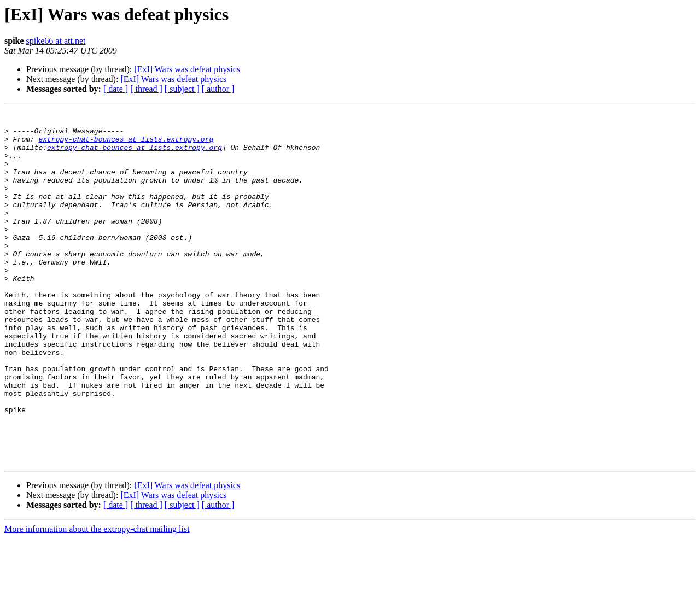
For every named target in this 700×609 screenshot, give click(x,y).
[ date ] (116, 89)
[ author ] (218, 89)
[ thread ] (146, 89)
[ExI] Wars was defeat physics (187, 69)
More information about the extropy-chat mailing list (97, 599)
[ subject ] (182, 89)
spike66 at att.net (56, 41)
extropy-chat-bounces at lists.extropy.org (126, 145)
